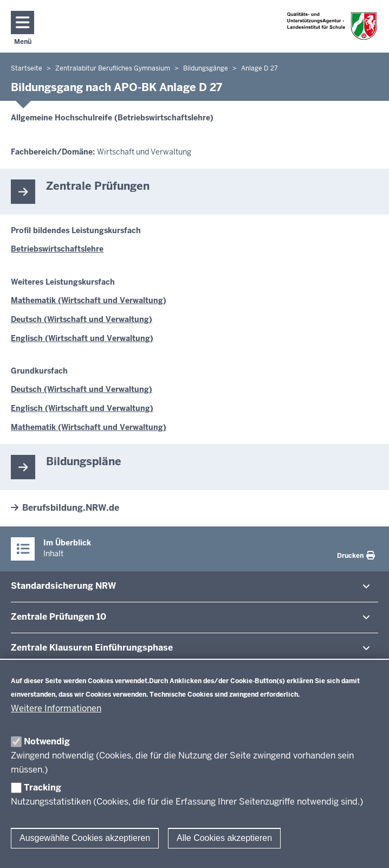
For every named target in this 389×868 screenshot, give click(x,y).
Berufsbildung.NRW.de (71, 508)
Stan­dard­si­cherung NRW (63, 586)
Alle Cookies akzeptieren (224, 838)
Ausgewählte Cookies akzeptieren (85, 838)
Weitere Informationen (56, 708)
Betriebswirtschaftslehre (57, 249)
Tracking (43, 787)
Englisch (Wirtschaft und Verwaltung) (82, 338)
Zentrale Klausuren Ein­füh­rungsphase (92, 648)
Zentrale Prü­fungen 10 (59, 617)
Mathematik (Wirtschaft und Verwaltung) (89, 300)
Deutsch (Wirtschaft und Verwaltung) (82, 319)
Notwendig (47, 741)
